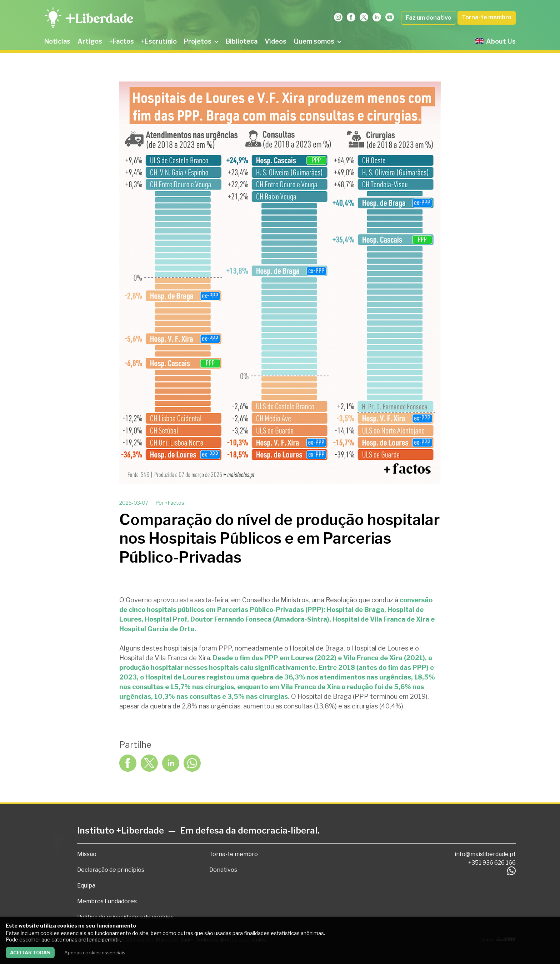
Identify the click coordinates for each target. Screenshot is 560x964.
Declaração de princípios (111, 870)
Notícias (57, 41)
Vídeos (276, 41)
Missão (87, 854)
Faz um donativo (429, 18)
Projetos (201, 41)
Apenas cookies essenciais (95, 953)
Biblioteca (242, 41)
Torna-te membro (487, 17)
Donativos (223, 870)
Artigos (90, 41)
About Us (496, 41)
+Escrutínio (159, 41)
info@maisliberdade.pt (485, 854)
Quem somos (317, 41)
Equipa (86, 886)
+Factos (122, 41)
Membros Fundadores (107, 901)
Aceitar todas (30, 953)
